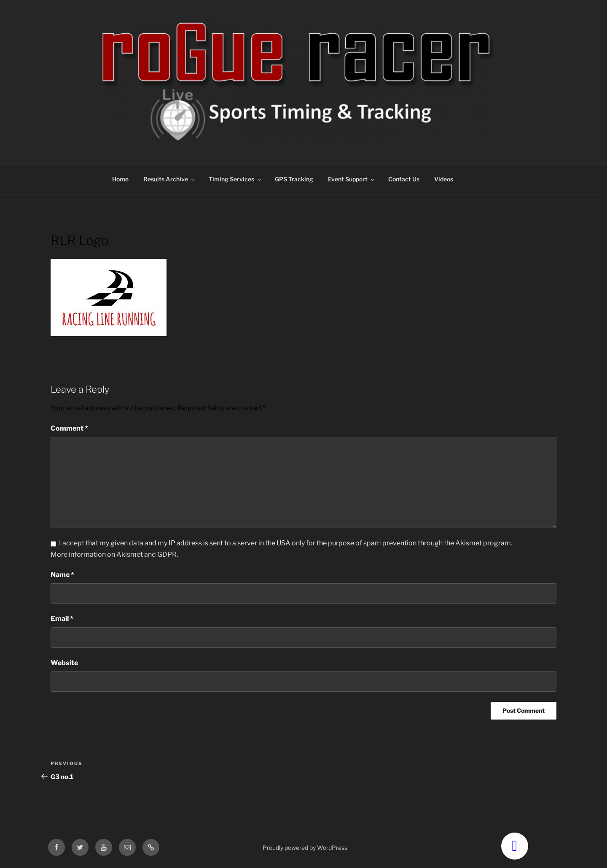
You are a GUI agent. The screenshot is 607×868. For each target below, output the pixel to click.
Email (62, 619)
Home (120, 179)
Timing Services (235, 179)
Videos (444, 179)
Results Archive (170, 179)
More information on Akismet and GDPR (114, 554)
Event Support (352, 179)
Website (64, 663)
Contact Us (404, 179)
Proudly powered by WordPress (305, 848)
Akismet (469, 543)
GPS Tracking (294, 179)
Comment (69, 428)
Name (62, 575)
